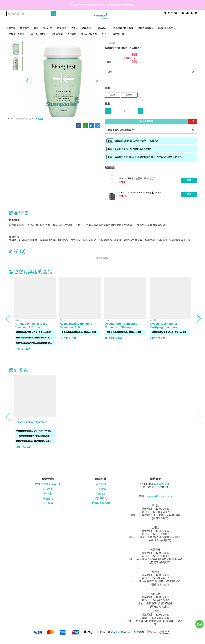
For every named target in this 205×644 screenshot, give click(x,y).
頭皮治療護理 (146, 28)
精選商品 (61, 28)
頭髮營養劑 (57, 34)
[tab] (151, 141)
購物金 (48, 494)
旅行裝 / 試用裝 (39, 34)
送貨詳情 (101, 489)
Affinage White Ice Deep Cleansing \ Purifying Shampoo (31, 327)
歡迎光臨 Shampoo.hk (48, 484)
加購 (189, 180)
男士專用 (72, 34)
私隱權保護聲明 (101, 503)
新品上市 (48, 28)
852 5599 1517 (162, 484)
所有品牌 (11, 28)
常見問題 (101, 484)
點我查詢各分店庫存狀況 (121, 130)
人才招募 (48, 503)
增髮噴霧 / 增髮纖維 (123, 28)
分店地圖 (48, 489)
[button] (28, 80)
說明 (110, 72)
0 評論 (41, 119)
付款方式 (101, 494)
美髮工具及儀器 (18, 34)
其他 (105, 34)
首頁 (36, 28)
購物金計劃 (118, 34)
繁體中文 (174, 13)
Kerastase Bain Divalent (31, 422)
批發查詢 (48, 499)
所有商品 (25, 28)
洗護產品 (87, 28)
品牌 (74, 28)
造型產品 (103, 28)
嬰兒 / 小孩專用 (89, 34)
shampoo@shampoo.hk (159, 496)
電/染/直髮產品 (167, 28)
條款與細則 (101, 499)
